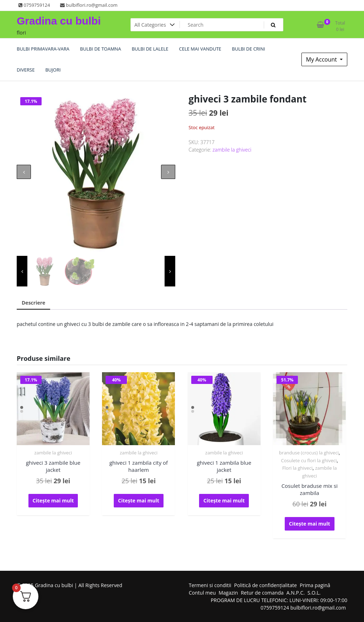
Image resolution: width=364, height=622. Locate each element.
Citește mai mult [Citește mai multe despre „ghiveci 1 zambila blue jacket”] (224, 500)
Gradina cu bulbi (59, 21)
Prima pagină (315, 585)
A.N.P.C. (296, 593)
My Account (322, 59)
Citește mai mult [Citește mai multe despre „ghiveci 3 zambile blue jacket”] (53, 500)
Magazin (228, 593)
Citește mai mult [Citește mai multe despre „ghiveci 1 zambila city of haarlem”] (139, 500)
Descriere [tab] (33, 303)
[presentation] (24, 172)
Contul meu (202, 593)
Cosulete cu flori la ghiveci (309, 460)
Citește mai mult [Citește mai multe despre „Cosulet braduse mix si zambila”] (310, 524)
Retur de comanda (262, 593)
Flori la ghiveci (297, 468)
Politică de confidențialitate (266, 585)
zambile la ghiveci (232, 150)
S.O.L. (314, 593)
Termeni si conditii (210, 585)
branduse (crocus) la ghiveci (309, 453)
